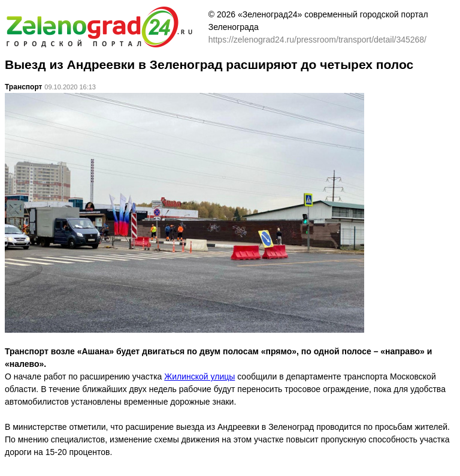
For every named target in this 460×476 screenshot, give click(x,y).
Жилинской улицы (199, 376)
